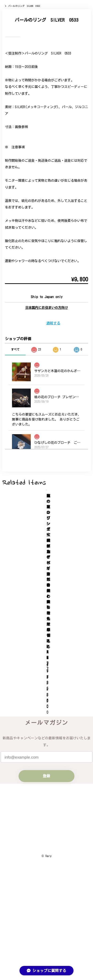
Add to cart (46, 413)
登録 (46, 839)
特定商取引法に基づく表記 (46, 934)
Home (5, 30)
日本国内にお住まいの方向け (46, 425)
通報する (53, 440)
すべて (15, 466)
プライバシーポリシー (46, 923)
